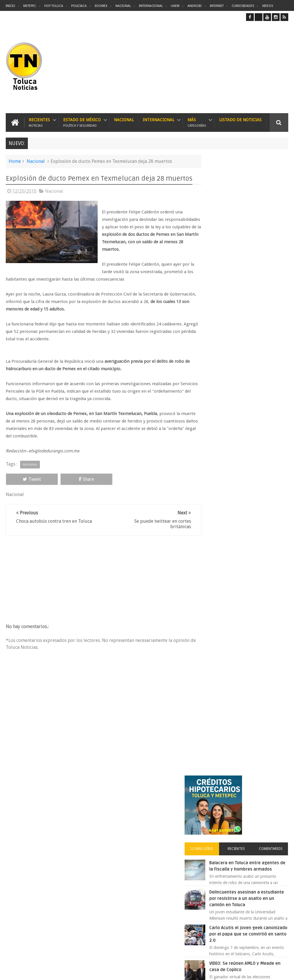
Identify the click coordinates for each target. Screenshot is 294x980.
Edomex (101, 6)
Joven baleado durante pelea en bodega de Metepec (252, 495)
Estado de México (82, 122)
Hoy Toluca (54, 6)
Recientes (39, 122)
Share (61, 487)
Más (197, 122)
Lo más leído (218, 232)
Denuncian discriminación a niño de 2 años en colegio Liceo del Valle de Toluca (158, 913)
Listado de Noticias (240, 119)
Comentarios (274, 232)
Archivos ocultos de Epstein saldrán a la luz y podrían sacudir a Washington (244, 617)
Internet (217, 6)
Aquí (283, 971)
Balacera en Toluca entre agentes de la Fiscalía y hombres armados (254, 252)
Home (15, 161)
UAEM (175, 6)
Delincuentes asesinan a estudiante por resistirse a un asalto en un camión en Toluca (157, 833)
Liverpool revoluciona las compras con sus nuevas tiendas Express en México (256, 531)
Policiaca (79, 6)
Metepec (30, 6)
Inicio (10, 6)
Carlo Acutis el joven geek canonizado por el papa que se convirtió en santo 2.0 (257, 330)
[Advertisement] (240, 67)
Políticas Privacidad (238, 971)
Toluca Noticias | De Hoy (79, 971)
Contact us (274, 797)
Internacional (151, 6)
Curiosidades (243, 6)
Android (195, 6)
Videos (268, 6)
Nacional (123, 6)
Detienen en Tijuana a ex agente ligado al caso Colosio (254, 566)
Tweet (24, 487)
